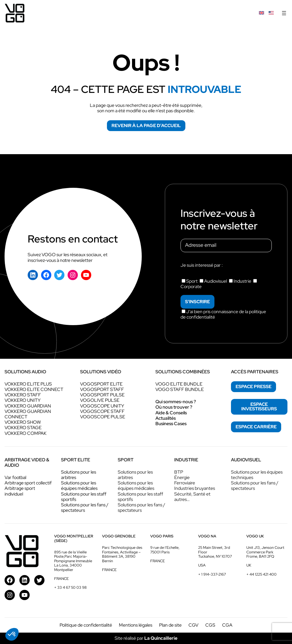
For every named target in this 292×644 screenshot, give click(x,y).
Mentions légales (136, 625)
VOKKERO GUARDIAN (28, 406)
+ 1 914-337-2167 (212, 574)
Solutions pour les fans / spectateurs (85, 508)
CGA (227, 625)
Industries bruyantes (195, 488)
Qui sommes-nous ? (176, 402)
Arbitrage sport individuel (20, 491)
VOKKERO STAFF (23, 395)
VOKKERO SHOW (23, 422)
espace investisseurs (259, 406)
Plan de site (170, 625)
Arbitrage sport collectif (28, 483)
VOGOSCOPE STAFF (102, 411)
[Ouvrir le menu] (284, 13)
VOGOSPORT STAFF (102, 389)
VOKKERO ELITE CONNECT (34, 389)
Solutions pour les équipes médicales (79, 486)
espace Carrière (256, 427)
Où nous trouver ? (174, 407)
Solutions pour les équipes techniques (257, 475)
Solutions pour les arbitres (79, 475)
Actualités (166, 418)
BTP (179, 472)
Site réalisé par (146, 638)
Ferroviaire (185, 483)
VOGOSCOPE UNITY (102, 406)
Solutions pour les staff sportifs (84, 497)
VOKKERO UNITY (23, 400)
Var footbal (15, 477)
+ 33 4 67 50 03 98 (70, 587)
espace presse (254, 387)
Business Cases (171, 424)
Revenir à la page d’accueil (146, 126)
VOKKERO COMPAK (26, 433)
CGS (210, 625)
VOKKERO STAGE (23, 428)
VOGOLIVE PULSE (100, 400)
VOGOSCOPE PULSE (103, 417)
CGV (193, 625)
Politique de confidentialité (86, 625)
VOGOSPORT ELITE (101, 384)
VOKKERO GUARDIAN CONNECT (28, 414)
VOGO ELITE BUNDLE (179, 384)
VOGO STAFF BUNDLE (180, 389)
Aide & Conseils (171, 413)
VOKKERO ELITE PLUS (28, 384)
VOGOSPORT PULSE (102, 395)
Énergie (182, 477)
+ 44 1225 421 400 (261, 574)
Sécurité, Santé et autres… (192, 497)
